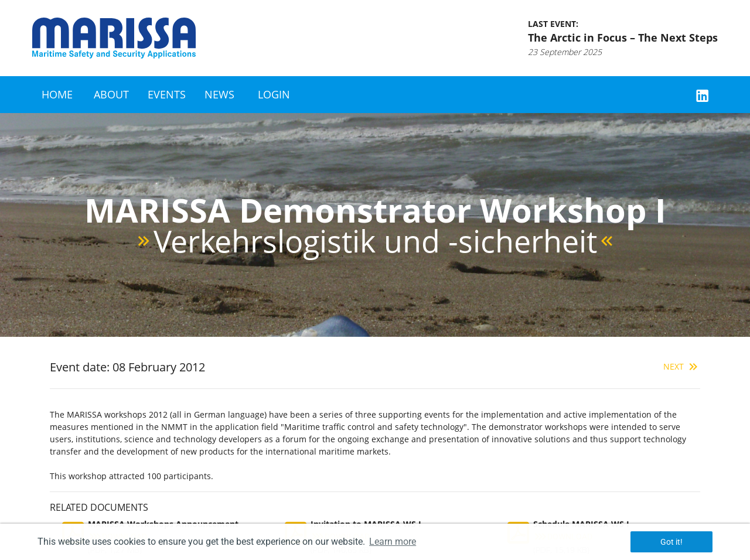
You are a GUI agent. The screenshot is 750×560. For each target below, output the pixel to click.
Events (167, 94)
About (111, 94)
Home (57, 94)
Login (274, 94)
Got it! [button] (671, 542)
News (219, 94)
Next (682, 366)
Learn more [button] (393, 542)
